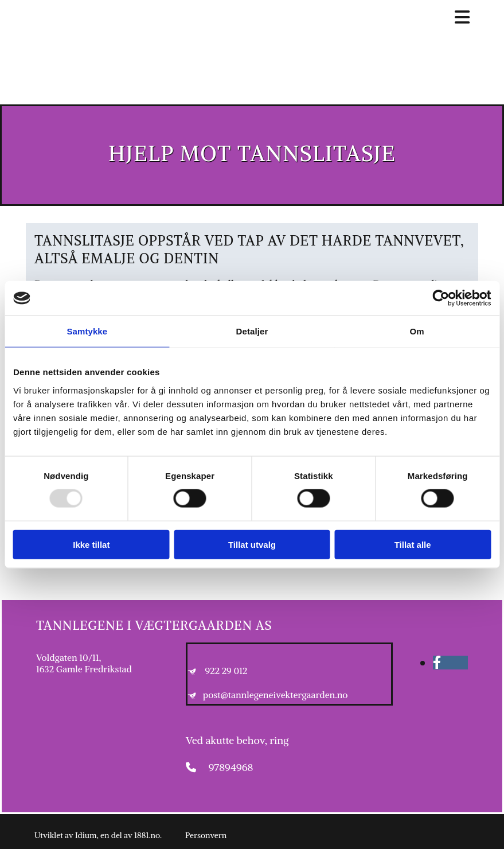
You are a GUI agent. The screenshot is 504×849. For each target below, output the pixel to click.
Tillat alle (413, 544)
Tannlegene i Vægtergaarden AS (154, 625)
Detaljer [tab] (252, 331)
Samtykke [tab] (87, 331)
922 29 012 (226, 671)
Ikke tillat (91, 544)
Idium (86, 835)
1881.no (147, 835)
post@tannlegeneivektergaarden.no (276, 695)
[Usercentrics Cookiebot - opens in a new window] (441, 298)
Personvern (206, 835)
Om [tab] (417, 331)
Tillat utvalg (252, 544)
